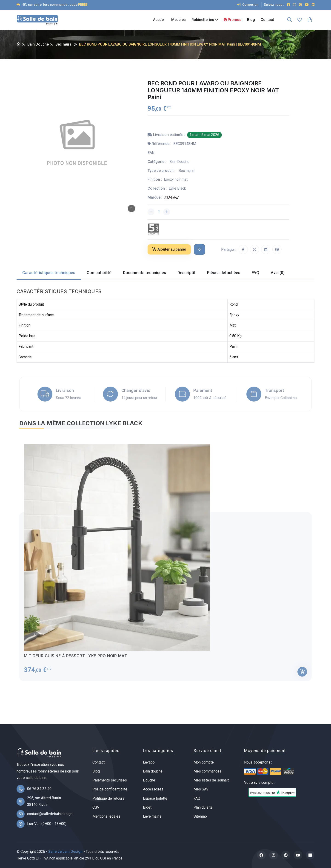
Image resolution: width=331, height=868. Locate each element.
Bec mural (64, 44)
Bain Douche (38, 44)
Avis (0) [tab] (278, 273)
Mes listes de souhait (211, 780)
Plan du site (203, 807)
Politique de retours (108, 798)
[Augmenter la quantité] (167, 212)
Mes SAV (201, 789)
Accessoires (153, 789)
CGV (96, 807)
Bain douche (153, 771)
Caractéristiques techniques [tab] (49, 273)
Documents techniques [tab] (144, 273)
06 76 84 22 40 (39, 789)
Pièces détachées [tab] (224, 273)
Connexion (248, 5)
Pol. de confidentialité (110, 789)
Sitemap (200, 816)
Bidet (147, 807)
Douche (149, 780)
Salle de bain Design (65, 852)
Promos (233, 20)
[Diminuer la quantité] (151, 212)
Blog (251, 20)
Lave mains (152, 816)
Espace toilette (155, 798)
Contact (267, 20)
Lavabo (149, 762)
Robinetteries (203, 20)
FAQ (197, 798)
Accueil (159, 20)
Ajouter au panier (169, 249)
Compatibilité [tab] (99, 273)
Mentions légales (106, 816)
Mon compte (204, 762)
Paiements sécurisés (110, 780)
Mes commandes (208, 771)
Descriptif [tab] (187, 273)
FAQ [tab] (255, 273)
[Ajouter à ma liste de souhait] (200, 250)
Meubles (178, 20)
